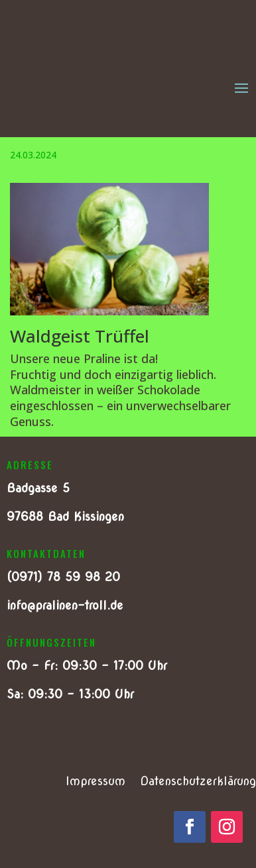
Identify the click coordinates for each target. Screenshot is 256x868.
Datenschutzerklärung (198, 782)
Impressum (96, 782)
